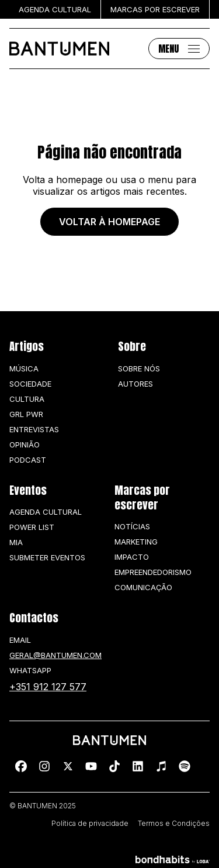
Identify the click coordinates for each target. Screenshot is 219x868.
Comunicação (143, 587)
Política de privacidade (90, 824)
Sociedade (30, 384)
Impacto (132, 557)
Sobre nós (139, 368)
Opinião (25, 445)
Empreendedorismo (153, 572)
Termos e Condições (174, 824)
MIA (16, 542)
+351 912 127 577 (48, 687)
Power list (32, 527)
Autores (135, 384)
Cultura (27, 399)
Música (24, 368)
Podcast (28, 460)
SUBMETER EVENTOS (47, 557)
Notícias (132, 526)
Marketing (136, 542)
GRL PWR (26, 414)
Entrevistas (34, 429)
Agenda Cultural (46, 512)
